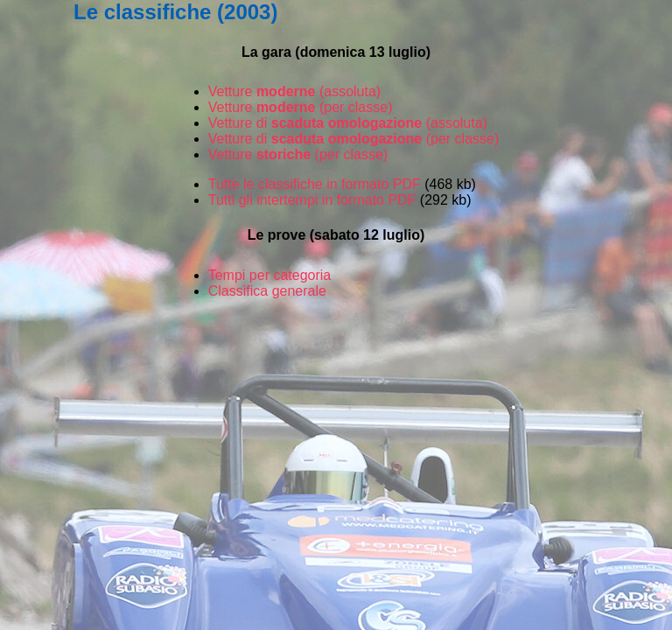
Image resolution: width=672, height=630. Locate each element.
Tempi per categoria (270, 275)
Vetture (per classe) (301, 107)
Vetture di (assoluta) (348, 123)
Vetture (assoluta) (294, 91)
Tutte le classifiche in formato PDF (315, 184)
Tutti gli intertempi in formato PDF (312, 200)
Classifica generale (267, 291)
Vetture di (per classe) (354, 139)
